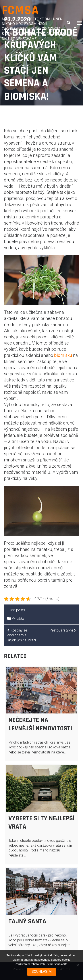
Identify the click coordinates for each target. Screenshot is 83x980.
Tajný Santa (27, 921)
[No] (77, 965)
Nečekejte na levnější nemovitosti (40, 724)
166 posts (17, 610)
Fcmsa (20, 10)
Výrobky (18, 618)
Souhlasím (42, 972)
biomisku (63, 355)
